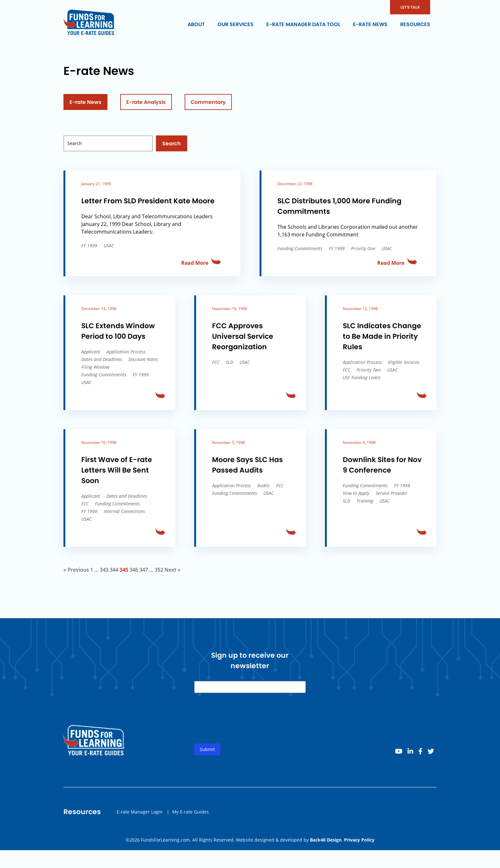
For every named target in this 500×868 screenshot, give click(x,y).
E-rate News (370, 24)
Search (172, 144)
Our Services (235, 24)
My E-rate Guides (191, 814)
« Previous (76, 570)
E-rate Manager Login (140, 814)
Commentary (208, 102)
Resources (415, 24)
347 (144, 570)
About (196, 24)
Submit (207, 752)
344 (114, 570)
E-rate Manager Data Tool (303, 24)
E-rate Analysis (146, 102)
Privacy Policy (359, 840)
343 (104, 570)
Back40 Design (326, 840)
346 (134, 570)
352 (159, 570)
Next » (173, 570)
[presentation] (243, 726)
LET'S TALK (410, 7)
